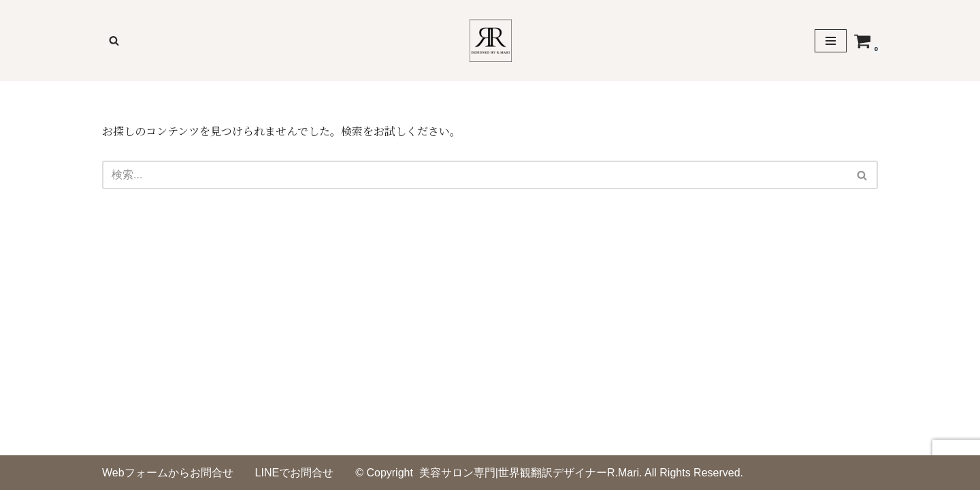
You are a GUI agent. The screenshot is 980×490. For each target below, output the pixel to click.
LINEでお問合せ (295, 473)
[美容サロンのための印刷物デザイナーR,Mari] (490, 40)
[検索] (114, 40)
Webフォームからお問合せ (168, 473)
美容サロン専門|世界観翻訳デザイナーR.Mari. (531, 473)
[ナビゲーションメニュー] (831, 41)
